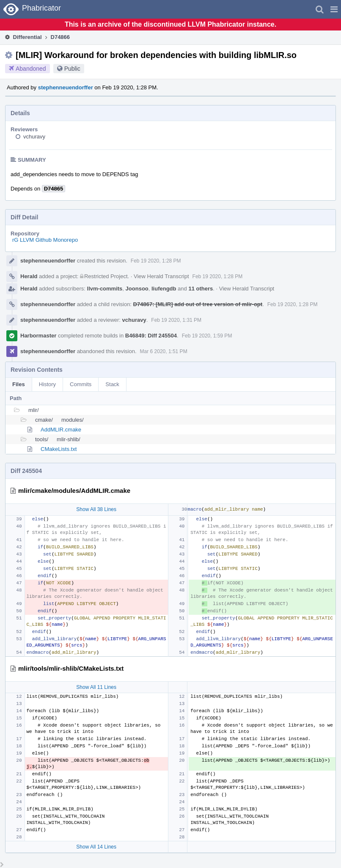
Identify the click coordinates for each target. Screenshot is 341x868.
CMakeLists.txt (59, 449)
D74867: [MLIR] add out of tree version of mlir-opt (198, 304)
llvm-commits (105, 289)
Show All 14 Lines (96, 847)
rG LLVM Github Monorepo (45, 240)
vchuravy (34, 137)
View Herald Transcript (161, 276)
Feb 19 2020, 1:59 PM (207, 336)
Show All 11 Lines (96, 687)
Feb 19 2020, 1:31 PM (176, 320)
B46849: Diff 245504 (151, 336)
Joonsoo (137, 289)
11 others (201, 289)
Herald (29, 276)
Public (72, 69)
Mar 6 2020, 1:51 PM (164, 351)
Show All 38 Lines (96, 509)
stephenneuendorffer (66, 87)
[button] (334, 9)
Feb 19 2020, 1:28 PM (156, 261)
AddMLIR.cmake (61, 430)
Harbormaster (38, 336)
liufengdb (164, 289)
